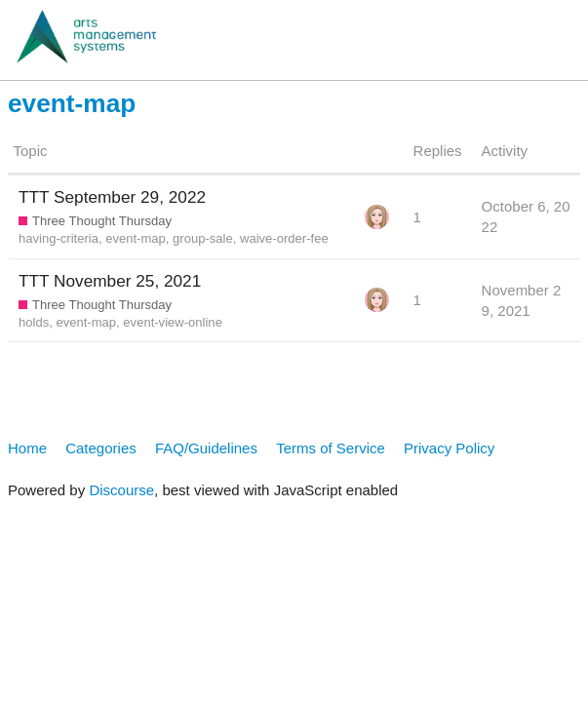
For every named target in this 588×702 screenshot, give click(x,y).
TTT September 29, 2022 (112, 197)
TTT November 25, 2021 (110, 281)
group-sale (203, 238)
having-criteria (59, 238)
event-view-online (173, 322)
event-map (136, 238)
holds (34, 322)
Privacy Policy (449, 448)
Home (27, 448)
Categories (101, 448)
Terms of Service (331, 448)
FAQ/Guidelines (206, 448)
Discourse (121, 490)
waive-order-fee (284, 238)
